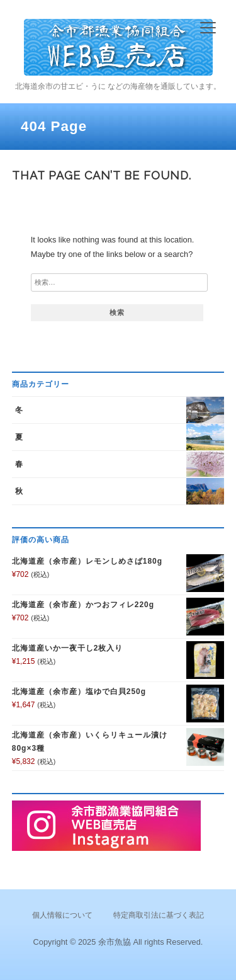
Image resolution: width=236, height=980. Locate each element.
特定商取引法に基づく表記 (159, 915)
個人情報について (62, 915)
